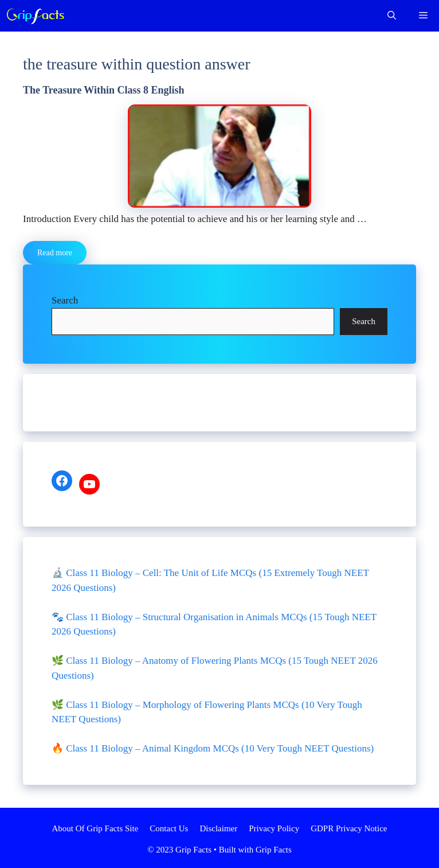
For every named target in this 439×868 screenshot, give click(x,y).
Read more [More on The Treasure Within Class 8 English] (55, 253)
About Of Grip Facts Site (95, 828)
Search (65, 300)
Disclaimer (218, 828)
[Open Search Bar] (392, 16)
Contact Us (169, 828)
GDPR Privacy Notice (349, 828)
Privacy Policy (274, 828)
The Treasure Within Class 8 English (104, 90)
